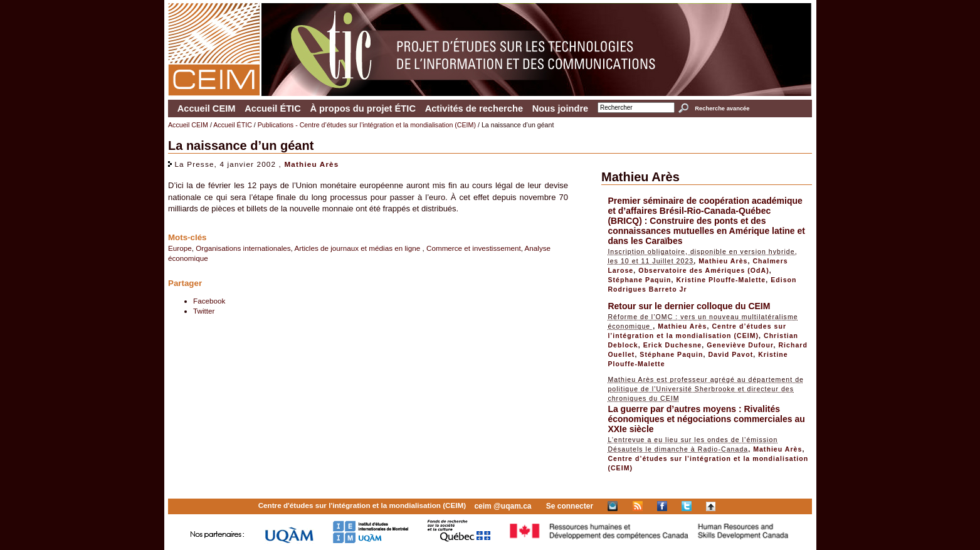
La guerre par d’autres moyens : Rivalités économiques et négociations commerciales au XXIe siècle (706, 419)
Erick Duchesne (673, 345)
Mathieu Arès (311, 164)
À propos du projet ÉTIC (363, 108)
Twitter (204, 311)
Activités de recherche (474, 108)
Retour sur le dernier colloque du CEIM (689, 306)
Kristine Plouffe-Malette (721, 280)
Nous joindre (561, 108)
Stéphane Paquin (639, 280)
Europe (180, 248)
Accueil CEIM (207, 108)
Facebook (209, 301)
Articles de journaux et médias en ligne (358, 248)
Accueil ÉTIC (273, 108)
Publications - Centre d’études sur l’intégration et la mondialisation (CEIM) (367, 125)
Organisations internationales (243, 248)
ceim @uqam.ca (503, 506)
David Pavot (730, 354)
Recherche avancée (722, 108)
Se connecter (570, 506)
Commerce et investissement (474, 248)
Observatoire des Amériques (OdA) (704, 270)
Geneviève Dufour (740, 345)
